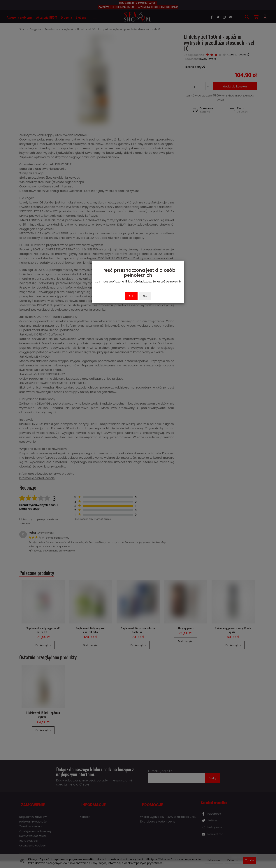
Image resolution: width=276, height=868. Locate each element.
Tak (131, 296)
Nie (145, 296)
